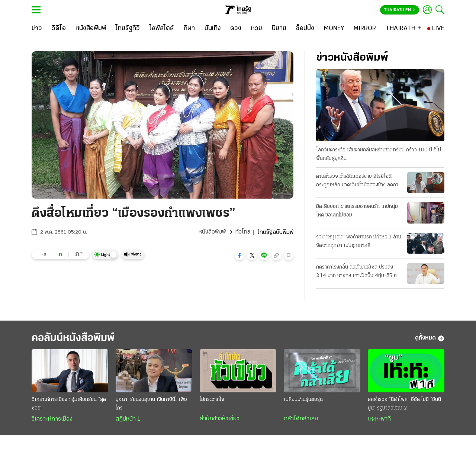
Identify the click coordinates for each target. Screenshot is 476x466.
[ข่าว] (37, 29)
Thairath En (400, 10)
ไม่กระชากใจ (212, 400)
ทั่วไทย (243, 232)
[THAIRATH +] (403, 29)
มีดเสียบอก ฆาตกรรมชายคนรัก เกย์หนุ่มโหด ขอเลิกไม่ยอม (357, 211)
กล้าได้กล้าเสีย (301, 419)
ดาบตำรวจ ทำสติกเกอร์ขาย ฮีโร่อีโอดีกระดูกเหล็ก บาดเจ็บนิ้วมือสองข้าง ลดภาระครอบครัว (359, 181)
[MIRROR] (365, 29)
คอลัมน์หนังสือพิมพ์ (75, 338)
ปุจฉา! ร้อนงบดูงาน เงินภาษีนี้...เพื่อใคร (151, 404)
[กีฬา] (189, 29)
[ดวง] (236, 29)
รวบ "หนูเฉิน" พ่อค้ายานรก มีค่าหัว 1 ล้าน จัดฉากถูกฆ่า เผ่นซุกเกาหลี (359, 241)
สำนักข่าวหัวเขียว (220, 419)
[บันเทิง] (213, 29)
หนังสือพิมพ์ (212, 232)
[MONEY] (334, 29)
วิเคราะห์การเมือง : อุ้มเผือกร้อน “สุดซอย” (69, 404)
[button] (239, 256)
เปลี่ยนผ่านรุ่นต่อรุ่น (303, 400)
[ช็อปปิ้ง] (305, 29)
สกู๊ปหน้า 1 (128, 420)
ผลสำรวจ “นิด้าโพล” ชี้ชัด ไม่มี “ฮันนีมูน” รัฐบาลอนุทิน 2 (404, 404)
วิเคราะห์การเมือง (52, 420)
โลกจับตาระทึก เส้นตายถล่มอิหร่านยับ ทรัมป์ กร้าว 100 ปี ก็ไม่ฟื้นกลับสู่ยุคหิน (379, 154)
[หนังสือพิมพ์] (91, 29)
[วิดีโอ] (59, 29)
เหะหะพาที (379, 420)
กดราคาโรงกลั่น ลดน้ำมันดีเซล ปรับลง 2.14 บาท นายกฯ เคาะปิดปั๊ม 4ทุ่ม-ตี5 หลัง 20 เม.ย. (359, 272)
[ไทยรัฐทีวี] (128, 29)
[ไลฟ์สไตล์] (162, 29)
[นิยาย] (279, 29)
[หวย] (257, 29)
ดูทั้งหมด (430, 338)
